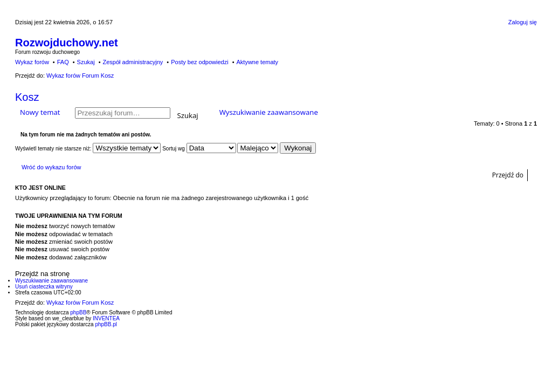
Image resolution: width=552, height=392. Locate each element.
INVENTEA (106, 318)
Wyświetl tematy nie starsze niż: (88, 149)
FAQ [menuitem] (63, 62)
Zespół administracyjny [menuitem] (133, 62)
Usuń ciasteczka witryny (44, 287)
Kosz (27, 97)
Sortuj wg (199, 149)
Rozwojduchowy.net (67, 43)
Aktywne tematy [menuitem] (257, 62)
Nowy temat (40, 112)
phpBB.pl (106, 324)
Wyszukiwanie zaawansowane (269, 112)
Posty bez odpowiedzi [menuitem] (199, 62)
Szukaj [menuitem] (86, 62)
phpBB (78, 312)
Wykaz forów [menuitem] (32, 62)
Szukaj (188, 115)
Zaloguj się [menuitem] (523, 22)
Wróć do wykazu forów (51, 167)
